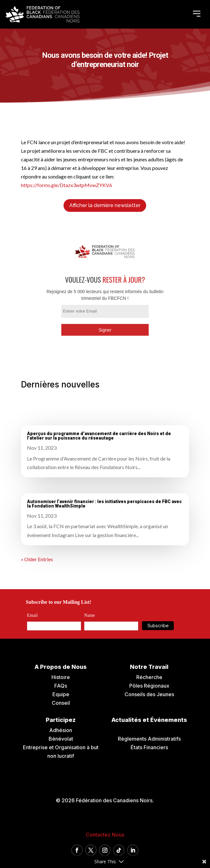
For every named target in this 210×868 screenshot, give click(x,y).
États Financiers (149, 747)
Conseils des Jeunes (149, 694)
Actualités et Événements (149, 720)
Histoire (61, 677)
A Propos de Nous (61, 667)
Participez (61, 720)
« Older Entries (37, 559)
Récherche (149, 677)
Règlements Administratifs (149, 739)
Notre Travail (149, 667)
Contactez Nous (105, 835)
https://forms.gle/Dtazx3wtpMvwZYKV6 (67, 185)
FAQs (61, 686)
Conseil (61, 703)
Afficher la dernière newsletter (105, 205)
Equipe (61, 694)
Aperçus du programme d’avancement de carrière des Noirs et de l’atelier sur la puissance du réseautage (99, 436)
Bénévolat (61, 739)
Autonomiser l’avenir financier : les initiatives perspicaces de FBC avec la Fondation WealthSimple (104, 504)
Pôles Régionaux (149, 686)
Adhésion (61, 730)
